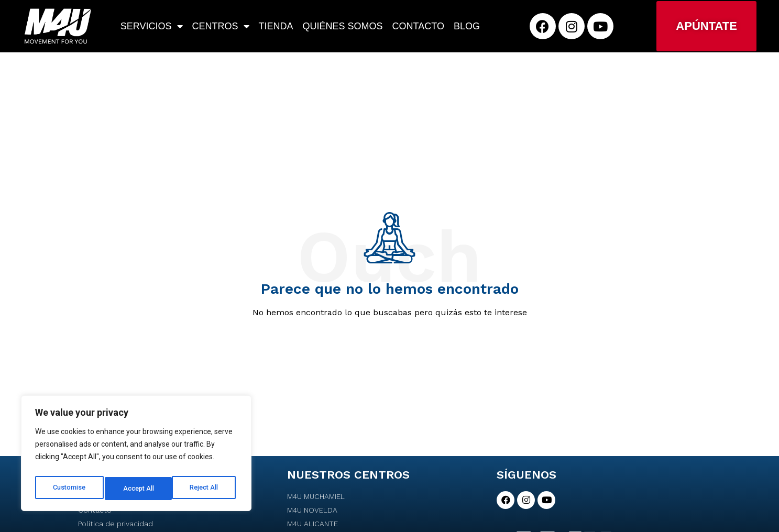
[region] (136, 456)
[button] (706, 26)
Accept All (205, 489)
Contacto (418, 26)
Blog (467, 26)
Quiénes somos (343, 26)
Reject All (138, 489)
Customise (69, 489)
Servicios (152, 26)
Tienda (276, 26)
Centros (221, 26)
